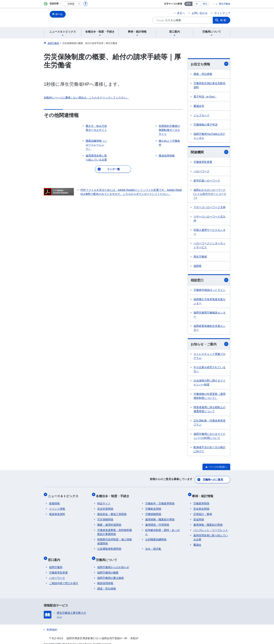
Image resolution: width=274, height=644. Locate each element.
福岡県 (198, 266)
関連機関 (209, 152)
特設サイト (104, 501)
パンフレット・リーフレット (211, 528)
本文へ (181, 13)
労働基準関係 (201, 501)
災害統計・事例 (203, 512)
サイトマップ (222, 13)
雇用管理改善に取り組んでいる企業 (211, 535)
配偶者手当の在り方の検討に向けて (209, 450)
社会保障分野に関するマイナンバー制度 (209, 384)
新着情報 (54, 501)
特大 (205, 4)
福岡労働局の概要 (108, 568)
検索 (223, 20)
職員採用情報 (105, 578)
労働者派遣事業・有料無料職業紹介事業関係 (115, 530)
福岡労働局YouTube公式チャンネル (209, 136)
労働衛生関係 (153, 506)
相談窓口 (209, 281)
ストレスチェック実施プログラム (209, 357)
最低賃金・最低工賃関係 (112, 512)
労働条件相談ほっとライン (209, 291)
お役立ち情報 (209, 64)
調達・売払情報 (203, 74)
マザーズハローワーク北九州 (209, 219)
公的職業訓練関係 (156, 537)
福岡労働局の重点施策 (111, 573)
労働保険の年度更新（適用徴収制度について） (209, 397)
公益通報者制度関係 (109, 546)
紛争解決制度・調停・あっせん (162, 530)
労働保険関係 (153, 512)
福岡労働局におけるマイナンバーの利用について (209, 437)
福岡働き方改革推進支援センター (209, 302)
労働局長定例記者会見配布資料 (209, 85)
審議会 (197, 542)
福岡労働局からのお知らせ (113, 562)
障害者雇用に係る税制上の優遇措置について (209, 410)
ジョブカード (202, 115)
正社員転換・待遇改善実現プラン (209, 424)
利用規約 (52, 625)
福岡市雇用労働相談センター (209, 315)
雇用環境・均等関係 (157, 522)
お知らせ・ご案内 (209, 345)
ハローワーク (202, 172)
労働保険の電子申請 (205, 125)
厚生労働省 (225, 4)
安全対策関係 (105, 506)
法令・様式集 (153, 546)
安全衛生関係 (201, 506)
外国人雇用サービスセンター (209, 232)
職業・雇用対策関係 (109, 522)
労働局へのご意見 (213, 480)
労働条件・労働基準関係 (160, 501)
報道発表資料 (57, 512)
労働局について (108, 556)
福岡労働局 (56, 562)
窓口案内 (55, 556)
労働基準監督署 (203, 162)
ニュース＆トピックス (64, 495)
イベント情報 (57, 506)
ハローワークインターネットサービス (209, 246)
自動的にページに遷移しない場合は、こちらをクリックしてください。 (86, 98)
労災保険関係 (105, 517)
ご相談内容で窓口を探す (64, 578)
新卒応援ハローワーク (207, 181)
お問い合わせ (200, 13)
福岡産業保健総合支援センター (209, 329)
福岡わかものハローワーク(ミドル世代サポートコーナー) (210, 194)
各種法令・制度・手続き (114, 495)
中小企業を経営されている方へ (209, 370)
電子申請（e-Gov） (205, 97)
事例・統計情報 (204, 495)
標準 (188, 4)
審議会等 (199, 106)
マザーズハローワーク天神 (209, 208)
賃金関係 (199, 517)
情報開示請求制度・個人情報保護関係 (115, 539)
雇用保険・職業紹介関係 (160, 517)
